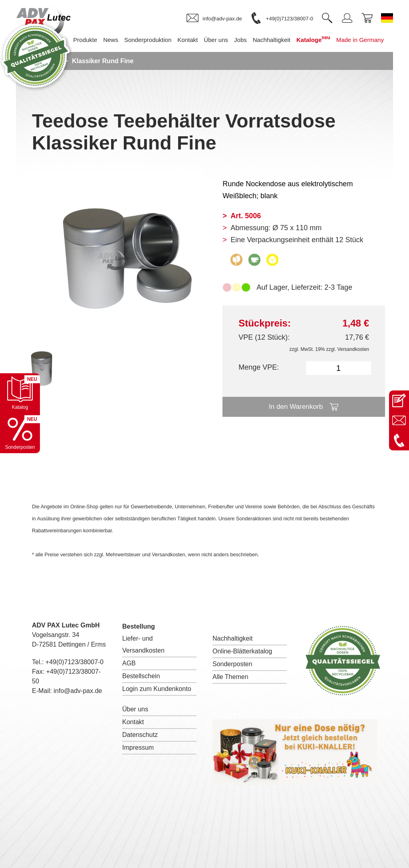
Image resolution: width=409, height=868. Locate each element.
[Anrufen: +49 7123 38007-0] (399, 440)
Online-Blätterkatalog (242, 651)
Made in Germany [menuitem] (305, 84)
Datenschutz (140, 735)
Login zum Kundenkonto (157, 689)
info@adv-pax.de (78, 691)
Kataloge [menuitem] (258, 83)
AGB (129, 663)
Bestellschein (141, 676)
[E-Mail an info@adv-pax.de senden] (399, 420)
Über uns (135, 709)
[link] (214, 18)
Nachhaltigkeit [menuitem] (216, 84)
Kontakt (133, 722)
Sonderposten (232, 664)
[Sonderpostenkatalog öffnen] (20, 433)
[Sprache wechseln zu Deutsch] (387, 18)
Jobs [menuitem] (185, 84)
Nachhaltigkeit (233, 638)
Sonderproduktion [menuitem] (93, 84)
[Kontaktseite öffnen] (399, 400)
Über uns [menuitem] (161, 84)
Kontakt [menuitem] (132, 84)
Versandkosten (353, 349)
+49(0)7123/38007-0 (74, 662)
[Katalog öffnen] (20, 393)
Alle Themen (230, 677)
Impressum (138, 748)
